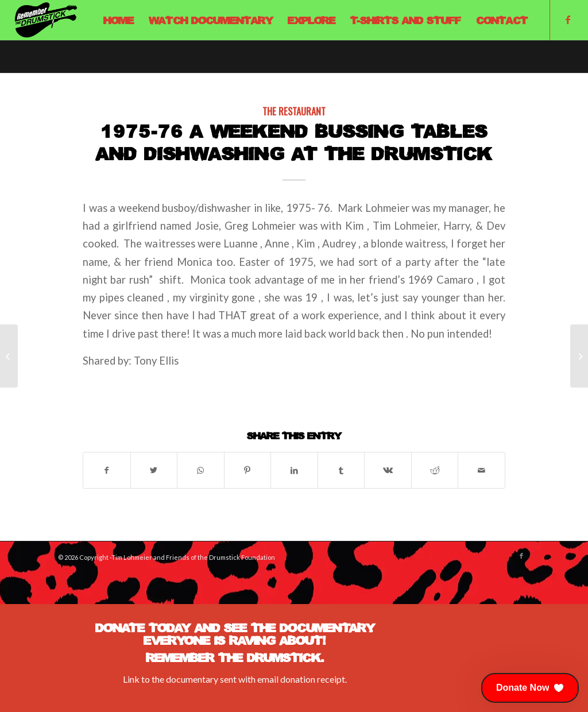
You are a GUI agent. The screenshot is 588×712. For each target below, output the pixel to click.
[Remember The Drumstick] (45, 20)
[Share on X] (154, 470)
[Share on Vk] (388, 470)
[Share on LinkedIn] (294, 470)
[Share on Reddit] (435, 470)
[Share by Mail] (481, 470)
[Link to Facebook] (568, 20)
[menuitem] (119, 20)
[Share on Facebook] (107, 470)
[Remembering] (579, 356)
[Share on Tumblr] (341, 470)
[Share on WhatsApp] (201, 470)
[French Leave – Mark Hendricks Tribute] (9, 356)
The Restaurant (294, 111)
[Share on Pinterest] (248, 470)
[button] (530, 688)
